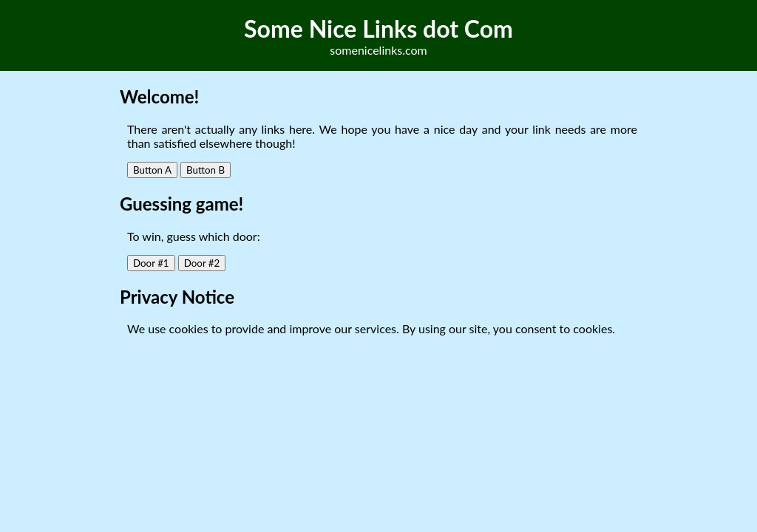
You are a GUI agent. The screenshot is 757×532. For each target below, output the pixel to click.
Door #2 (202, 263)
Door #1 (151, 263)
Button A (152, 170)
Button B (206, 170)
